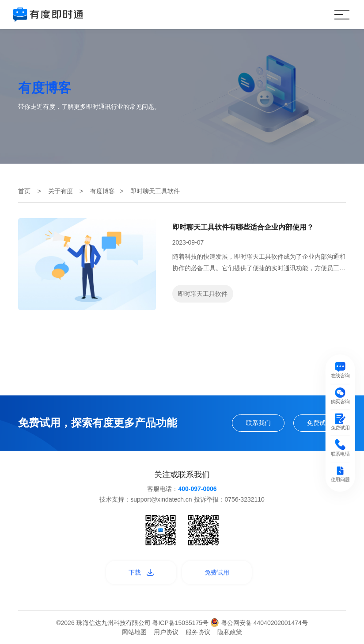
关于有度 (61, 191)
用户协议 (166, 632)
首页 (24, 191)
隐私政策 (230, 632)
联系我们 (258, 423)
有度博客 (102, 191)
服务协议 (198, 632)
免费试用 (319, 423)
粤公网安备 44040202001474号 (259, 623)
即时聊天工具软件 (203, 294)
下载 (141, 572)
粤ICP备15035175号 (181, 623)
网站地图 (134, 632)
